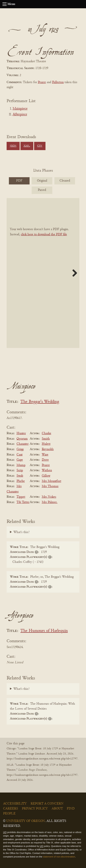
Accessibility (15, 804)
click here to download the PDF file (44, 234)
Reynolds (48, 449)
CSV (40, 146)
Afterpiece (20, 115)
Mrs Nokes (49, 497)
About (57, 809)
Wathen (47, 470)
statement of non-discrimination (59, 857)
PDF (19, 181)
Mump (21, 465)
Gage (20, 460)
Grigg (20, 449)
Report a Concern (47, 804)
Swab (20, 476)
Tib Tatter (23, 502)
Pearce (42, 82)
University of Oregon (26, 821)
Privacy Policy (35, 809)
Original (42, 181)
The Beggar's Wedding (40, 402)
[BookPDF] (43, 273)
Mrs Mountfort (51, 481)
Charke (47, 433)
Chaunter (23, 444)
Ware (45, 455)
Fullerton (58, 82)
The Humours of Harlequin (44, 631)
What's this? (21, 532)
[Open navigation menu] (5, 4)
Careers (11, 809)
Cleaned (65, 181)
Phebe (21, 481)
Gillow (46, 476)
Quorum (22, 439)
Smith (46, 439)
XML (27, 146)
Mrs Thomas (50, 486)
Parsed (42, 190)
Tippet (21, 497)
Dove (45, 460)
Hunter (21, 433)
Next (73, 273)
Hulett (46, 444)
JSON (13, 146)
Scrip (20, 470)
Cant (20, 455)
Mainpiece (20, 109)
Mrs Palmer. (50, 502)
